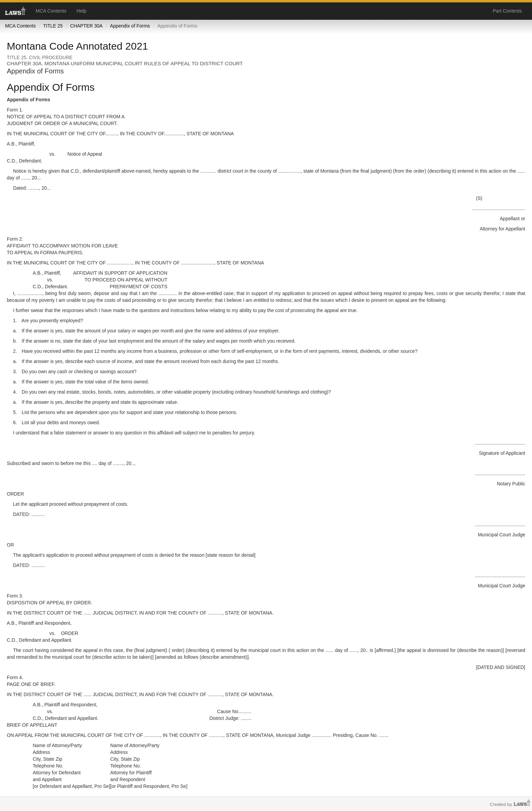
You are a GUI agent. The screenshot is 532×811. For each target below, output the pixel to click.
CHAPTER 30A (86, 26)
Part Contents (507, 11)
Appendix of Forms (130, 26)
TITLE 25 (53, 26)
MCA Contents (51, 11)
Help (81, 11)
